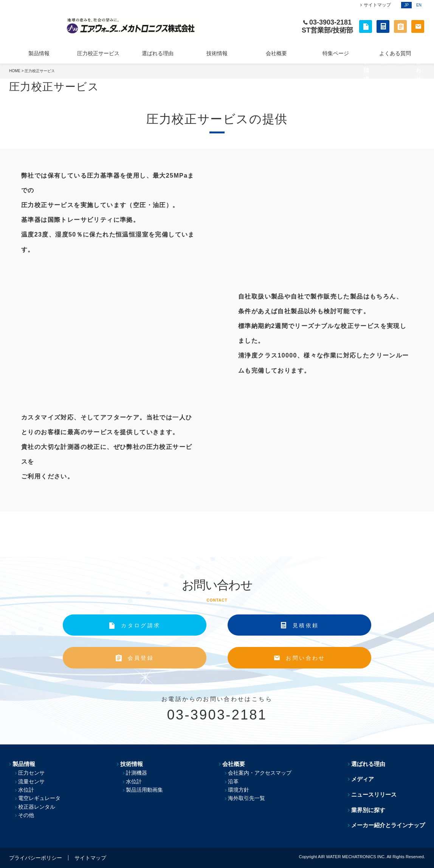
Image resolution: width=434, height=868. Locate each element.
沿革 (233, 781)
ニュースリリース (374, 795)
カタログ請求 (141, 625)
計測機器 (136, 773)
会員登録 (141, 658)
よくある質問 (395, 53)
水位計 (26, 790)
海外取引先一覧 (246, 798)
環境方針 (239, 790)
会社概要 (276, 53)
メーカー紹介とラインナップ (388, 825)
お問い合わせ (305, 658)
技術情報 (217, 53)
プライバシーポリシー (36, 858)
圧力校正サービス (98, 53)
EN (419, 5)
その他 (26, 815)
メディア (363, 779)
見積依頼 (306, 625)
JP (406, 5)
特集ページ (336, 53)
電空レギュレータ (39, 798)
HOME (15, 71)
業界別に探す (368, 810)
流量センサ (31, 781)
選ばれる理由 (158, 53)
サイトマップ (377, 5)
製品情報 (39, 53)
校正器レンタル (37, 807)
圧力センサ (31, 773)
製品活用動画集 (144, 790)
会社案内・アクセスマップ (260, 773)
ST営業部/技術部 (327, 30)
